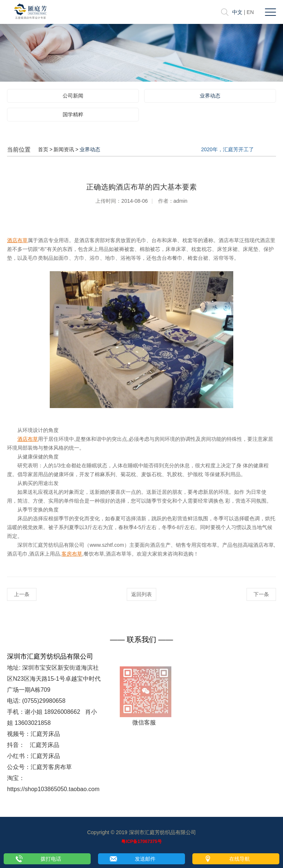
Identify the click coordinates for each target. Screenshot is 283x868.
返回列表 (141, 594)
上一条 (22, 594)
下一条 (261, 594)
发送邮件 (145, 859)
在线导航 (240, 859)
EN (250, 12)
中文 (237, 12)
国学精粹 (73, 114)
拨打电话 (51, 859)
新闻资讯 (64, 149)
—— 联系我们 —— (141, 640)
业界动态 (210, 96)
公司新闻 (73, 96)
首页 (43, 149)
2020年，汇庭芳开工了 (228, 149)
